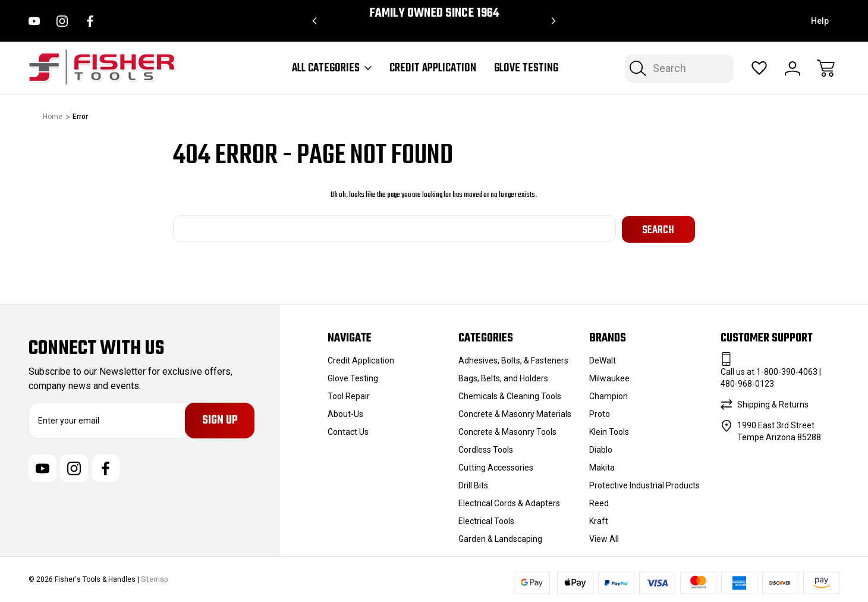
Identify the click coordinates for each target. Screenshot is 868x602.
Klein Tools (609, 431)
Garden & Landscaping (500, 538)
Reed (599, 502)
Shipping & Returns (773, 403)
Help (820, 21)
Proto (600, 413)
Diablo (601, 449)
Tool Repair (349, 395)
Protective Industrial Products (644, 484)
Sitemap (154, 579)
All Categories (332, 68)
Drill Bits (473, 484)
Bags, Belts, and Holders (503, 377)
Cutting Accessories (496, 466)
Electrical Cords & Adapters (509, 502)
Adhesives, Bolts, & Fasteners (513, 359)
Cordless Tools (486, 449)
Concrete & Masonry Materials (515, 413)
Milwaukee (609, 377)
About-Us (345, 413)
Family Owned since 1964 (434, 13)
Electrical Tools (486, 520)
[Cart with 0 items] (826, 68)
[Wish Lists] (759, 68)
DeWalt (603, 359)
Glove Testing (526, 68)
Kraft (599, 520)
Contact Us (348, 431)
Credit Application (433, 68)
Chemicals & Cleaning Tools (510, 395)
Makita (602, 466)
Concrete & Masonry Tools (507, 431)
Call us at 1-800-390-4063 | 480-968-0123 (771, 377)
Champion (608, 395)
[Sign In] (792, 68)
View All (604, 538)
